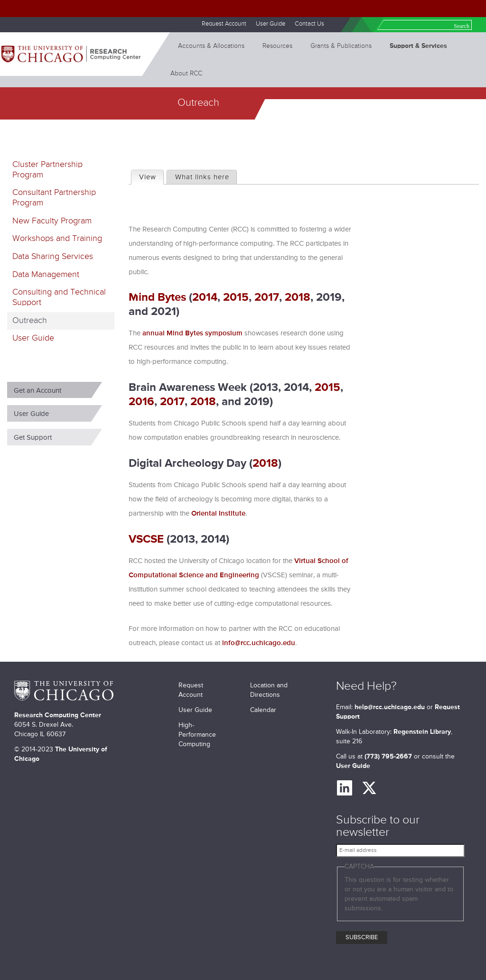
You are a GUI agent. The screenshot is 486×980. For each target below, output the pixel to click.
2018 (298, 297)
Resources (277, 46)
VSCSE (146, 539)
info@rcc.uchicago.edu (259, 643)
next (472, 291)
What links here (202, 177)
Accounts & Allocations (211, 46)
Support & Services (418, 46)
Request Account (224, 24)
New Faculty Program (52, 221)
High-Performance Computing (197, 735)
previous (135, 291)
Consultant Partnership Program (54, 198)
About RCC (186, 74)
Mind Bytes (157, 297)
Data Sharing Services (53, 257)
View (151, 176)
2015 (236, 297)
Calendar (263, 710)
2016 (141, 402)
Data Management (46, 275)
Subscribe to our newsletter (378, 827)
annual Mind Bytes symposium (192, 333)
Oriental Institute (218, 513)
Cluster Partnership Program (47, 170)
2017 (267, 297)
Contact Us (309, 24)
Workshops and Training (57, 239)
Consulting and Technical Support (59, 297)
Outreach (30, 321)
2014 (205, 297)
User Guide (271, 24)
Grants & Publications (341, 46)
